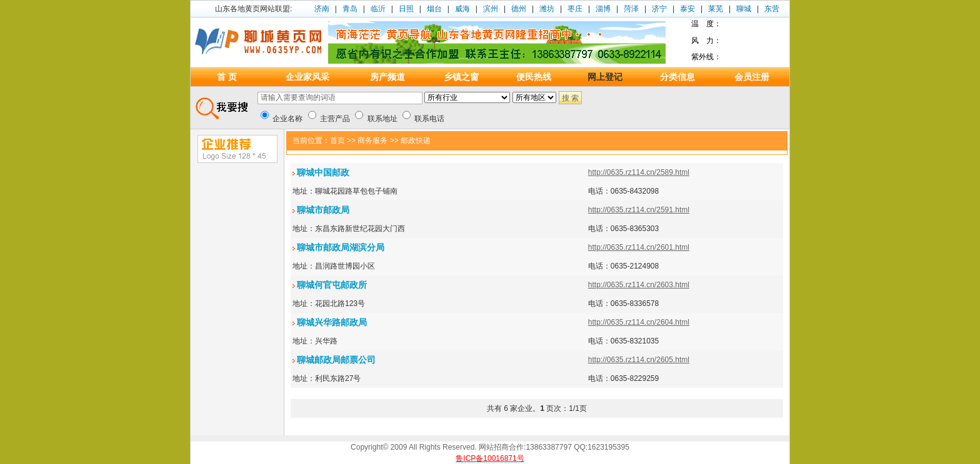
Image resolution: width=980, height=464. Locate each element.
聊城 (744, 9)
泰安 (687, 9)
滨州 (491, 9)
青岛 (350, 9)
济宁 (659, 9)
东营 (772, 9)
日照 (406, 9)
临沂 (378, 9)
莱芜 (716, 9)
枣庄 (575, 9)
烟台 (434, 9)
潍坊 (547, 9)
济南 (322, 9)
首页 (337, 141)
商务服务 (372, 141)
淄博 (603, 9)
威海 (462, 9)
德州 (519, 9)
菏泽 (631, 9)
